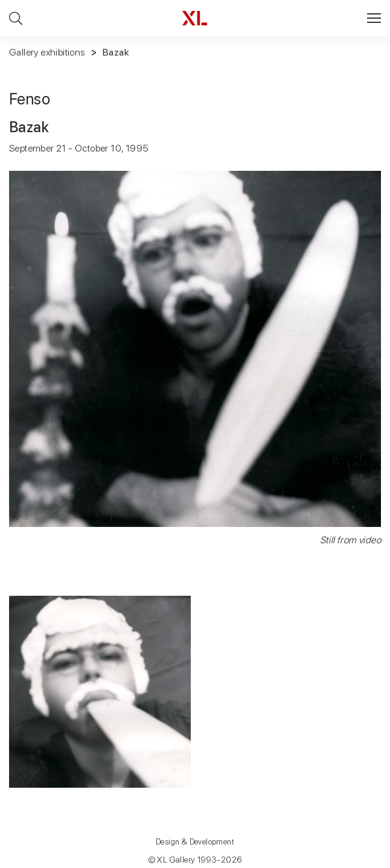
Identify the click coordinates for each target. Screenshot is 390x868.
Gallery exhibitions (47, 52)
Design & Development (195, 842)
